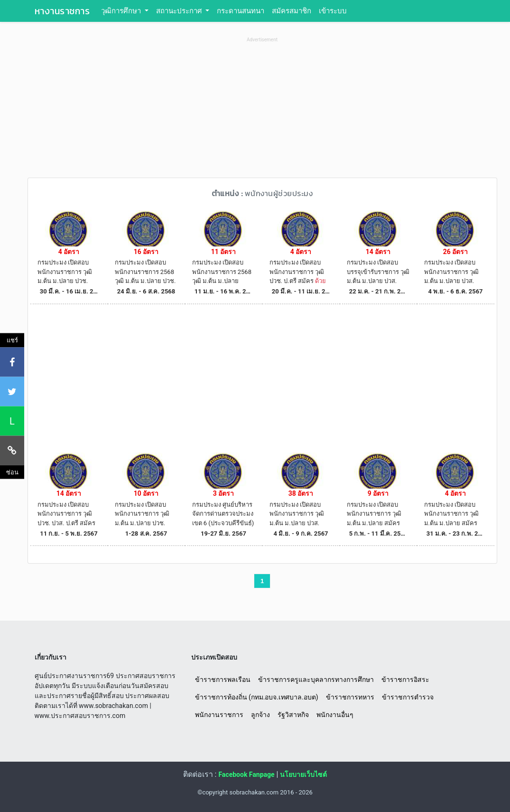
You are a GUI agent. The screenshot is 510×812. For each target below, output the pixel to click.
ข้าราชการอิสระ (405, 680)
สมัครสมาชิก (292, 11)
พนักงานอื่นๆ (335, 715)
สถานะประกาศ (180, 11)
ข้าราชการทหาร (350, 697)
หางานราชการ (62, 11)
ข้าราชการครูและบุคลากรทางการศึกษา (316, 680)
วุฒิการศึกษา (122, 11)
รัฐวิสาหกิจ (293, 715)
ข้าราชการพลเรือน (223, 680)
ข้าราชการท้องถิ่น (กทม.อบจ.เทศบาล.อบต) (257, 697)
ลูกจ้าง (260, 715)
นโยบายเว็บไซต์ (303, 774)
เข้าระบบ (333, 11)
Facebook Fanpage (246, 774)
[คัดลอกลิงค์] (12, 450)
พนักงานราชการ (219, 715)
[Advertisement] (262, 111)
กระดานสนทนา (241, 11)
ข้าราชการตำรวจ (408, 697)
